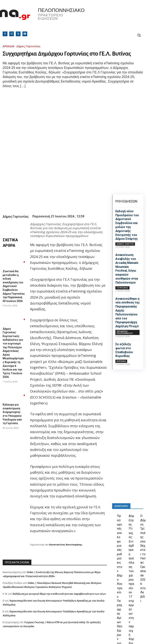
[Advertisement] (55, 610)
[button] (139, 35)
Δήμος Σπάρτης (125, 244)
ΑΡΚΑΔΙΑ (9, 46)
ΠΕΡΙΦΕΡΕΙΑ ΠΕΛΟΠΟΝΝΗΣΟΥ (125, 332)
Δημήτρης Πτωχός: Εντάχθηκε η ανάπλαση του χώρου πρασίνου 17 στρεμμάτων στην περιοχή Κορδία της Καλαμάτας (131, 560)
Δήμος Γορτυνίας (28, 46)
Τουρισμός (122, 288)
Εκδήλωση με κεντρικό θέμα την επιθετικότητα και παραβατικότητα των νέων (59, 539)
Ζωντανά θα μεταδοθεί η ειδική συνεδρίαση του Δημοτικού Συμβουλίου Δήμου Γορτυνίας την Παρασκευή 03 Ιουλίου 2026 (13, 226)
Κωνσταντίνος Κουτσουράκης (66, 490)
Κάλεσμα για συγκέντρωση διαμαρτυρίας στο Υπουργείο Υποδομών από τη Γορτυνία (13, 323)
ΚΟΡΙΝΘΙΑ (121, 361)
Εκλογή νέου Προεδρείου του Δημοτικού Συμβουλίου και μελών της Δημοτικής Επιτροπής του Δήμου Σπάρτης (127, 225)
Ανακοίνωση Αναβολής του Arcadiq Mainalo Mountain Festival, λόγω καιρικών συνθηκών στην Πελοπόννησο (127, 269)
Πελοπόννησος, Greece (109, 18)
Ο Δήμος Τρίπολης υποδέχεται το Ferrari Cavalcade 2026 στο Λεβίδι (143, 541)
